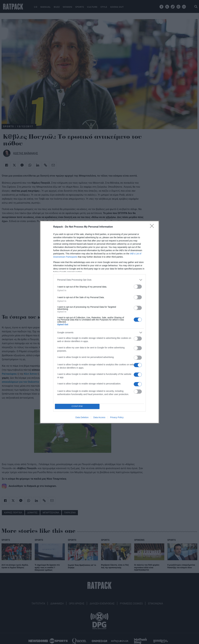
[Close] (153, 227)
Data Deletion (82, 417)
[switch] (138, 287)
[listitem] (99, 280)
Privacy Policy (117, 417)
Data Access (99, 417)
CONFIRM (77, 406)
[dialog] (99, 322)
